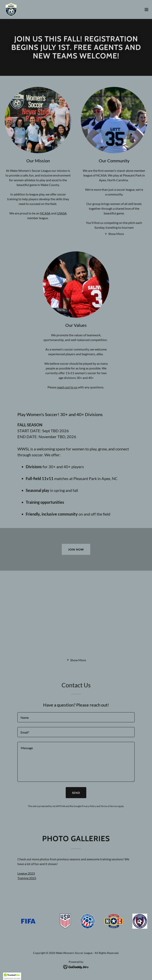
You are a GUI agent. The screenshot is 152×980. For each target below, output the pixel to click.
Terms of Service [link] (109, 806)
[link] (11, 9)
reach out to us (67, 387)
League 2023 (26, 873)
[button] (146, 9)
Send (76, 793)
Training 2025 (27, 878)
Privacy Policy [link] (89, 806)
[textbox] (76, 717)
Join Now (76, 549)
